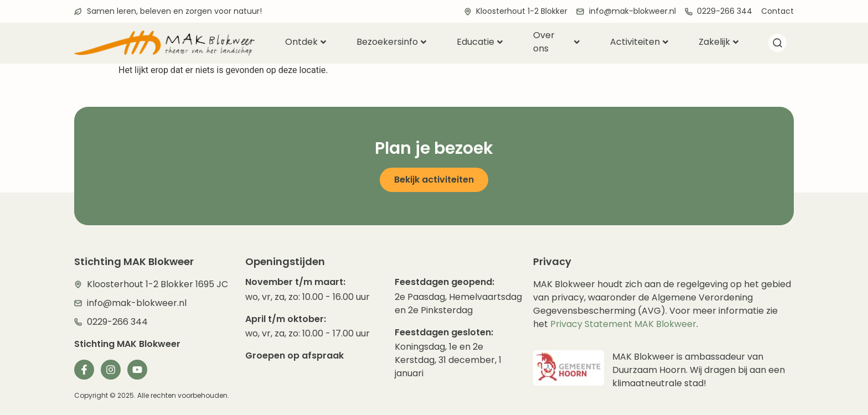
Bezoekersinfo (391, 42)
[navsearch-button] (777, 45)
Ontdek (306, 42)
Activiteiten (639, 42)
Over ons (556, 42)
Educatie (480, 42)
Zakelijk (719, 42)
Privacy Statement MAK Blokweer (623, 324)
